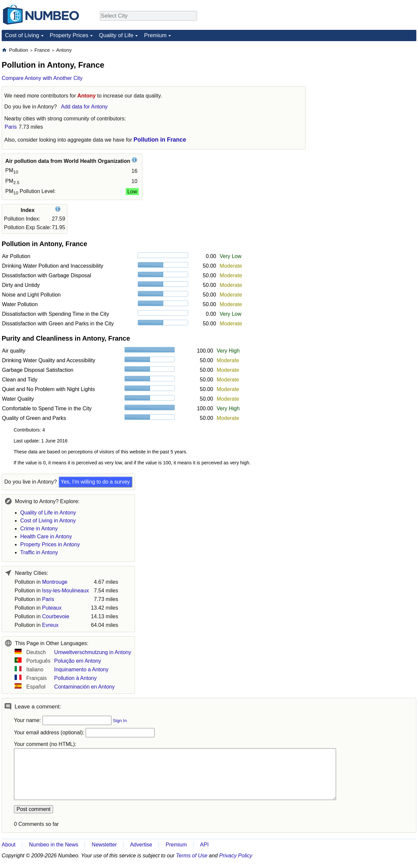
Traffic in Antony (39, 552)
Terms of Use (192, 856)
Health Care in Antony (46, 536)
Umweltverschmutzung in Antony (93, 652)
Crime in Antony (39, 529)
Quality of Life (116, 35)
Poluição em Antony (77, 661)
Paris (11, 127)
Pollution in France (160, 140)
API (204, 845)
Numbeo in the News (54, 845)
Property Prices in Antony (50, 544)
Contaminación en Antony (84, 687)
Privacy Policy (236, 856)
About (9, 845)
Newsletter (104, 845)
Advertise (141, 845)
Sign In (120, 721)
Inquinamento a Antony (81, 669)
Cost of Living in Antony (48, 521)
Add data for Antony (84, 107)
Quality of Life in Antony (48, 513)
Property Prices (69, 35)
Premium (155, 35)
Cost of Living (22, 35)
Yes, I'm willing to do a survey (95, 482)
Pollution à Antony (75, 678)
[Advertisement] (367, 88)
